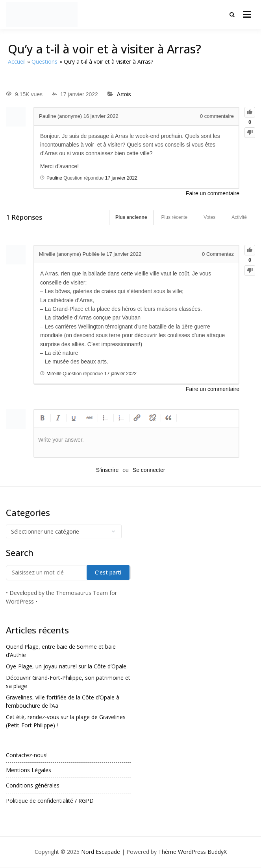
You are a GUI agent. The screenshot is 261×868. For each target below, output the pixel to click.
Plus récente (175, 217)
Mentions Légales (29, 770)
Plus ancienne (131, 217)
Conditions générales (33, 785)
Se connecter (149, 470)
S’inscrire (107, 470)
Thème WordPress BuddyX (193, 852)
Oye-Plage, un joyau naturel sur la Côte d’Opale (66, 666)
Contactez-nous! (27, 755)
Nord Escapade (101, 852)
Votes (209, 217)
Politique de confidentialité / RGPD (50, 801)
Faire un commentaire (213, 193)
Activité (239, 217)
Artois (124, 94)
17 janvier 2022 (121, 178)
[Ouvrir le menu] (247, 15)
